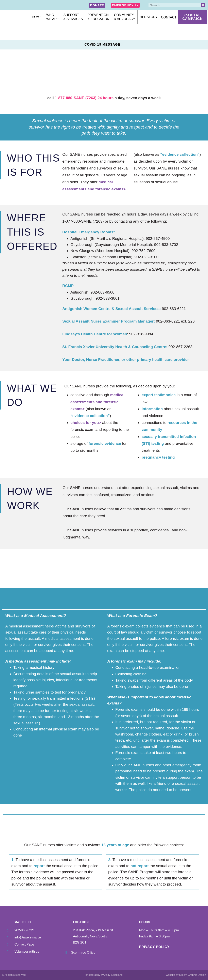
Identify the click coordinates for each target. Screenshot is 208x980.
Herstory (149, 17)
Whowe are (52, 17)
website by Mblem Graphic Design (186, 975)
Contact (169, 17)
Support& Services (73, 17)
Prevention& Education (98, 17)
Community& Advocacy (125, 17)
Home (37, 17)
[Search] (203, 5)
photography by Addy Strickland (104, 975)
